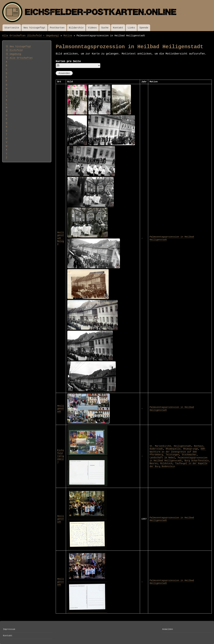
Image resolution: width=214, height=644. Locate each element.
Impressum (9, 629)
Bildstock (166, 463)
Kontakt (118, 28)
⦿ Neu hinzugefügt (18, 47)
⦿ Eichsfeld (14, 50)
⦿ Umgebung (13, 54)
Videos (92, 28)
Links (131, 28)
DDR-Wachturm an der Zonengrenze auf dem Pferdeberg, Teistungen (178, 452)
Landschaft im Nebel (162, 458)
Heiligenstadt (61, 409)
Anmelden (168, 629)
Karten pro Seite (68, 61)
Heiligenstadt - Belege (61, 238)
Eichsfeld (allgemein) (61, 456)
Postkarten (57, 28)
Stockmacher (189, 455)
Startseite (12, 28)
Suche (105, 28)
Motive (68, 36)
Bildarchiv (76, 28)
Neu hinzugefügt (34, 28)
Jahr (144, 82)
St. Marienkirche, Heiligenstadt (170, 446)
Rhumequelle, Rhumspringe (182, 449)
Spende (144, 28)
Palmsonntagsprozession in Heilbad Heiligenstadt (178, 459)
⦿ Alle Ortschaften (19, 58)
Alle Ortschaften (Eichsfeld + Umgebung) (31, 36)
